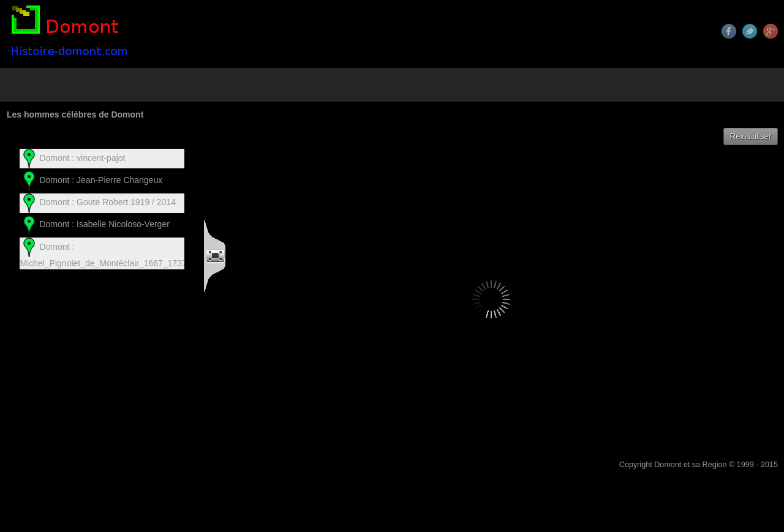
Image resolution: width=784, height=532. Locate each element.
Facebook (729, 31)
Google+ (771, 31)
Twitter (750, 31)
